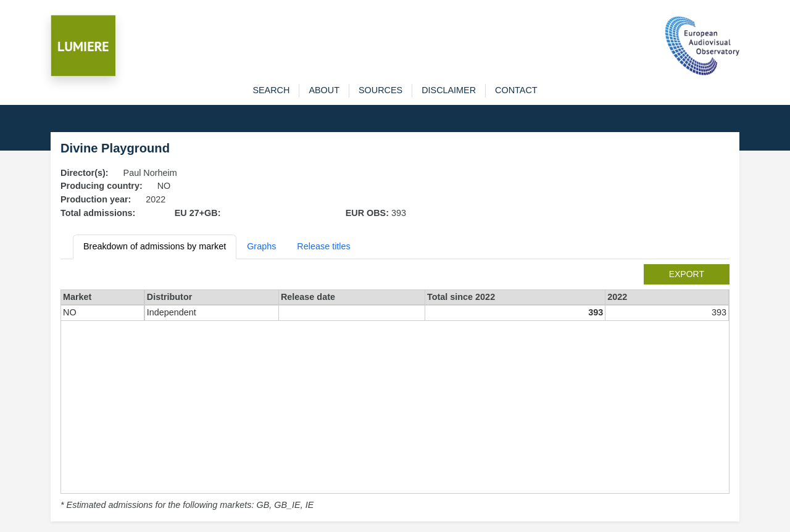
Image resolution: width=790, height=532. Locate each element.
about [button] (324, 90)
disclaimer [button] (449, 90)
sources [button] (380, 90)
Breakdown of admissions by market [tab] (155, 246)
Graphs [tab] (261, 246)
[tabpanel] (395, 388)
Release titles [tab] (323, 246)
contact (516, 90)
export (687, 274)
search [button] (271, 90)
